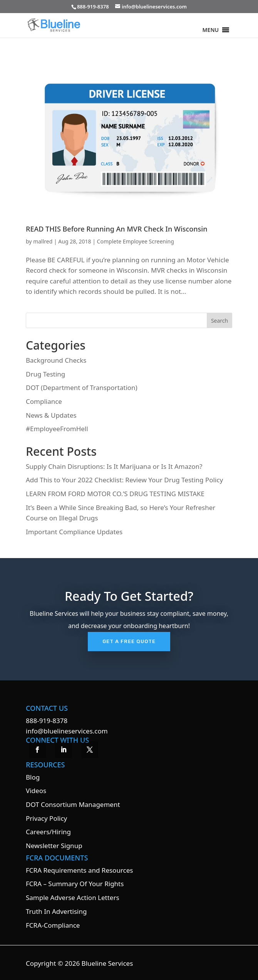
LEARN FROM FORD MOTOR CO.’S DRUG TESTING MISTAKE (115, 494)
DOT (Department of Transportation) (82, 387)
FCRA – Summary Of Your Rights (75, 884)
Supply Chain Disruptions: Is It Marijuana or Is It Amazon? (114, 466)
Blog (33, 777)
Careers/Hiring (48, 832)
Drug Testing (45, 374)
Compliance (44, 401)
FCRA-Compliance (53, 925)
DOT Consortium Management (73, 804)
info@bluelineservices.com (67, 731)
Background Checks (56, 360)
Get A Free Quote (129, 641)
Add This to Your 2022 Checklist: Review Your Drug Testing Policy (124, 480)
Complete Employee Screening (136, 241)
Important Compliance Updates (74, 532)
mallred (43, 241)
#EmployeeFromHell (57, 429)
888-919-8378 (47, 721)
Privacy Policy (46, 818)
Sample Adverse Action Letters (73, 897)
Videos (36, 791)
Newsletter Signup (54, 846)
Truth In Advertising (56, 911)
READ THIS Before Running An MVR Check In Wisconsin (117, 229)
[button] (211, 30)
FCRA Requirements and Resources (79, 870)
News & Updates (51, 415)
